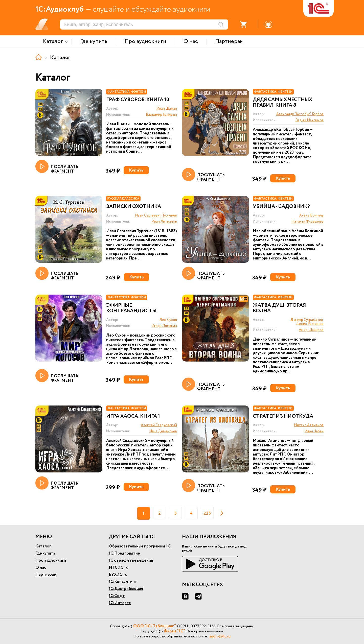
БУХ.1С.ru (118, 575)
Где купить (45, 553)
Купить (136, 170)
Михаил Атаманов (309, 425)
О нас (41, 568)
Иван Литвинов (164, 222)
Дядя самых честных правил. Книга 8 (282, 103)
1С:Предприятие (124, 553)
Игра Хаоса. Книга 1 (133, 416)
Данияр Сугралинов (307, 320)
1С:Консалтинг (123, 582)
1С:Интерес (120, 603)
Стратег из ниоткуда (283, 416)
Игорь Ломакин (164, 326)
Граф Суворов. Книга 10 (138, 100)
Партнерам (46, 575)
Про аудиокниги (51, 560)
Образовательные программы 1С (140, 546)
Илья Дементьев (163, 431)
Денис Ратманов (310, 324)
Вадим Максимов (310, 120)
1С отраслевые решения (131, 560)
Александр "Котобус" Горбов (300, 114)
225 (207, 513)
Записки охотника (134, 207)
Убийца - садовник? (281, 207)
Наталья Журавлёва (308, 222)
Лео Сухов (168, 320)
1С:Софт (117, 596)
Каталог (43, 546)
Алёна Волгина (311, 216)
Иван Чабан (314, 431)
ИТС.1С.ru (119, 568)
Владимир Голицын (161, 115)
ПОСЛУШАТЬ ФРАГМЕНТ (57, 167)
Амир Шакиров (311, 330)
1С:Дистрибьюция (126, 589)
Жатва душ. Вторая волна (279, 308)
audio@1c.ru (220, 636)
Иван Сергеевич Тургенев (156, 216)
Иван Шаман (167, 109)
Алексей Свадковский (159, 425)
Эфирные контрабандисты (131, 308)
